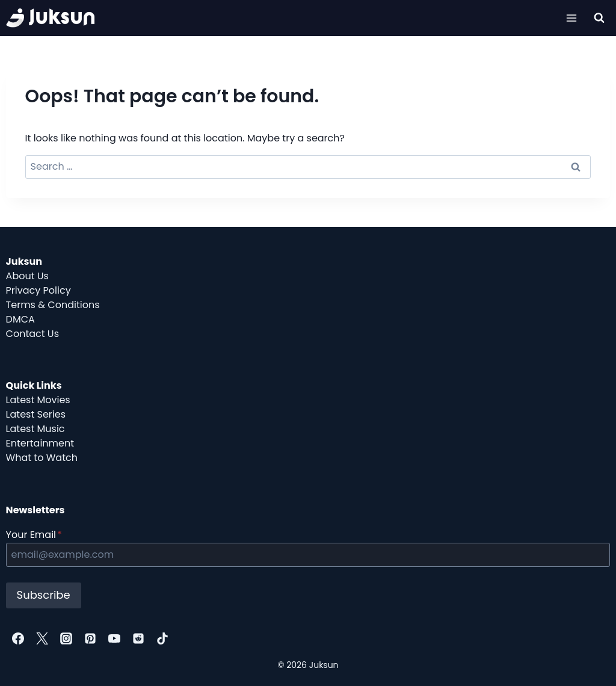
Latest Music (35, 429)
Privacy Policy (38, 290)
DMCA (20, 319)
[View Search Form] (599, 18)
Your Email (34, 535)
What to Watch (42, 458)
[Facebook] (18, 638)
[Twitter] (42, 638)
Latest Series (36, 414)
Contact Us (32, 334)
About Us (27, 276)
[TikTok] (162, 638)
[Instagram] (66, 638)
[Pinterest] (90, 638)
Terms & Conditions (53, 305)
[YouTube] (114, 638)
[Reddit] (138, 638)
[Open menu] (572, 18)
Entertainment (40, 443)
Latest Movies (38, 400)
